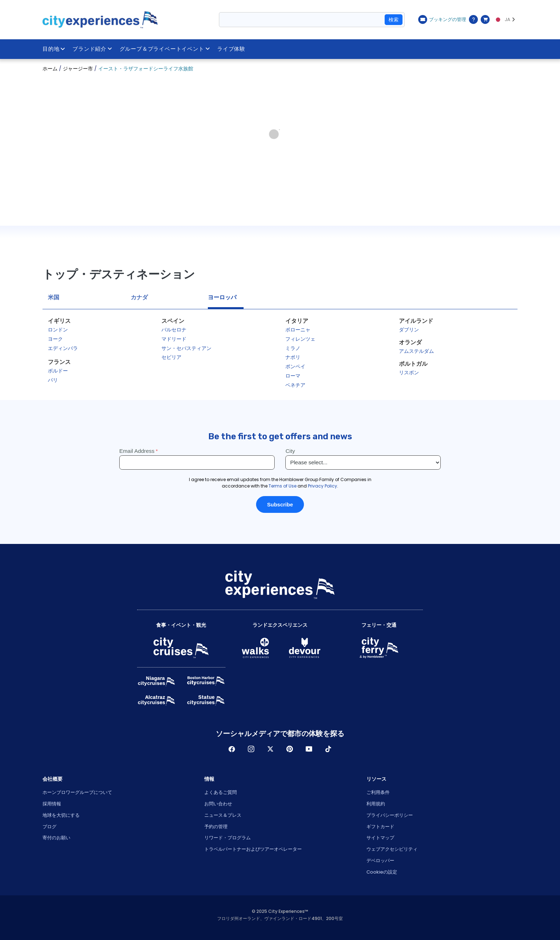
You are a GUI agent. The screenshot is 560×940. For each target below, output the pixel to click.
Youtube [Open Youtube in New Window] (309, 749)
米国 (54, 297)
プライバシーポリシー (390, 815)
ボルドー (58, 371)
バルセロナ (174, 330)
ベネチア (295, 385)
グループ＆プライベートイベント (165, 49)
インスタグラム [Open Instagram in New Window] (251, 749)
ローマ (293, 376)
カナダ (139, 297)
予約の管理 (216, 827)
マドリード (174, 339)
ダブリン (409, 330)
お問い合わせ (218, 804)
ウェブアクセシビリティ (392, 849)
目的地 (54, 49)
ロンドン (58, 330)
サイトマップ (380, 838)
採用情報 (52, 804)
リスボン (409, 372)
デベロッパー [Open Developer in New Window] (380, 861)
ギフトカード (380, 827)
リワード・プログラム (227, 838)
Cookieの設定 (382, 872)
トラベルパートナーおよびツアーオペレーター (253, 849)
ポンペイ (295, 366)
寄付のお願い (56, 838)
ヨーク (55, 339)
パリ (53, 380)
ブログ (49, 827)
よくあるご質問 (221, 792)
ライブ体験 (232, 49)
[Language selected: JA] (505, 20)
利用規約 (376, 804)
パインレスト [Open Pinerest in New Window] (290, 749)
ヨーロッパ (222, 297)
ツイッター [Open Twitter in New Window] (270, 749)
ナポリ (293, 357)
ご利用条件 (378, 792)
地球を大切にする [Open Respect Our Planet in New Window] (61, 815)
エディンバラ (63, 348)
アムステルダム (416, 351)
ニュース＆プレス (223, 815)
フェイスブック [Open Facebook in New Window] (232, 749)
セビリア (171, 357)
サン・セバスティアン (186, 348)
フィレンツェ (300, 339)
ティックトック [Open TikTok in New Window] (328, 749)
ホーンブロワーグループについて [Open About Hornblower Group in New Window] (77, 792)
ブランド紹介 (92, 49)
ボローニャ (298, 330)
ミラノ (293, 348)
